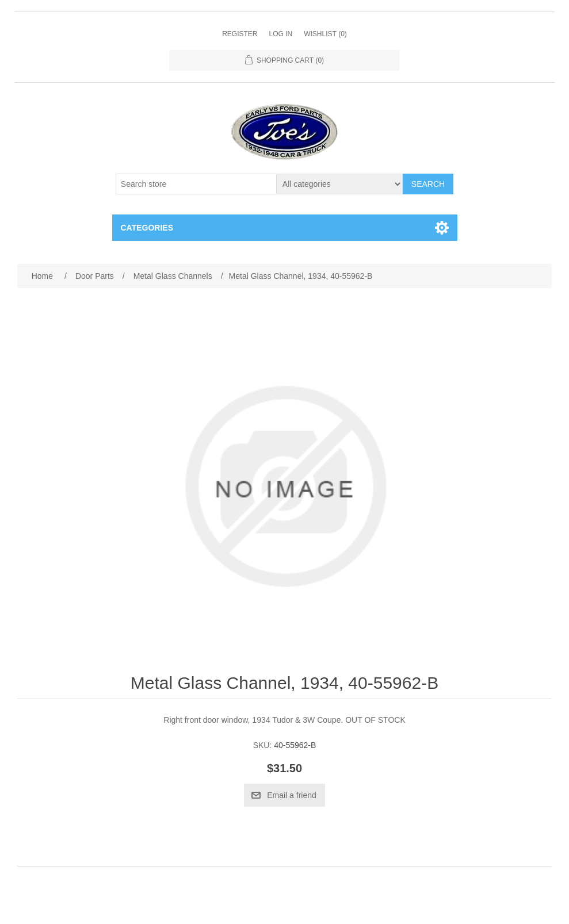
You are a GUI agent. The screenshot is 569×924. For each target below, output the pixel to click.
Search (428, 184)
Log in (280, 34)
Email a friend (292, 795)
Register (240, 34)
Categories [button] (147, 228)
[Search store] (196, 184)
